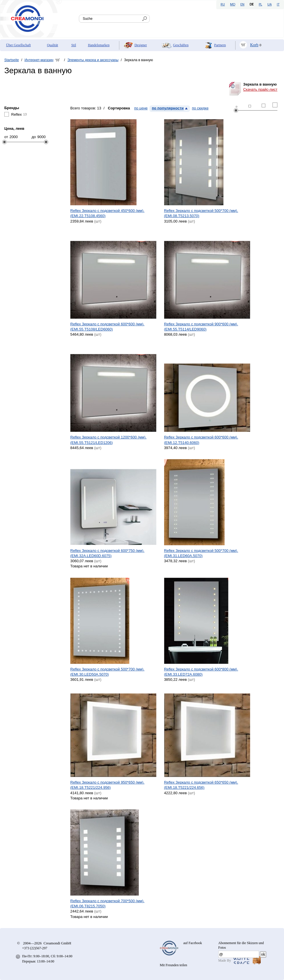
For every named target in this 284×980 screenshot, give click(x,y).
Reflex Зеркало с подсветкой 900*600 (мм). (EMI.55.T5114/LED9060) (201, 327)
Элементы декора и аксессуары (93, 60)
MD (233, 5)
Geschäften (181, 45)
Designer (141, 45)
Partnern (220, 45)
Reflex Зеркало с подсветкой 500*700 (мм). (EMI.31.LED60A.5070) (201, 553)
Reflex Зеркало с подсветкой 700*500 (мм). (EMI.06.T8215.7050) (107, 903)
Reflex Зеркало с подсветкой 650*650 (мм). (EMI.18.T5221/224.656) (201, 785)
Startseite (12, 60)
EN (242, 5)
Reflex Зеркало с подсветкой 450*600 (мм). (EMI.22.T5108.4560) (107, 213)
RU (223, 5)
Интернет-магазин (39, 60)
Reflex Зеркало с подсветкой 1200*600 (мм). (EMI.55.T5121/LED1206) (108, 440)
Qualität (53, 45)
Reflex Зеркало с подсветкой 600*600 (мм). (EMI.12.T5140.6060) (201, 440)
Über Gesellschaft (18, 45)
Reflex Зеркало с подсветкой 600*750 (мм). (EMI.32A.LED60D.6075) (107, 553)
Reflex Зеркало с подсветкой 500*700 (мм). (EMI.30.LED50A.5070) (107, 672)
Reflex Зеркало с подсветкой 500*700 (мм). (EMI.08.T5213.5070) (201, 213)
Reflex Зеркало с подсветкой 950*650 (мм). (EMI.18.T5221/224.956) (107, 785)
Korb (254, 45)
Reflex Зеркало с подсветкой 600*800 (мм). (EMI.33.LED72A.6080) (201, 672)
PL (260, 5)
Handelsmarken (99, 45)
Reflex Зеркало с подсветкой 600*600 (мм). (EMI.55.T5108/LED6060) (107, 327)
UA (270, 5)
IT (278, 5)
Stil (74, 45)
